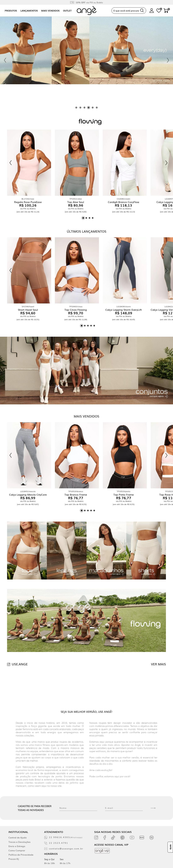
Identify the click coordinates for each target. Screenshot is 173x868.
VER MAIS (158, 664)
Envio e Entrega (17, 846)
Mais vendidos (50, 11)
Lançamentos (29, 11)
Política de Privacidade (21, 855)
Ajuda (170, 847)
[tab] (76, 108)
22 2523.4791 (59, 843)
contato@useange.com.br (66, 848)
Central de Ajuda (18, 837)
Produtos (11, 11)
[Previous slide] (5, 60)
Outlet (67, 11)
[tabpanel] (87, 60)
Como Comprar (17, 850)
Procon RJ (14, 859)
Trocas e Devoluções (20, 842)
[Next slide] (168, 60)
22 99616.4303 (66, 837)
